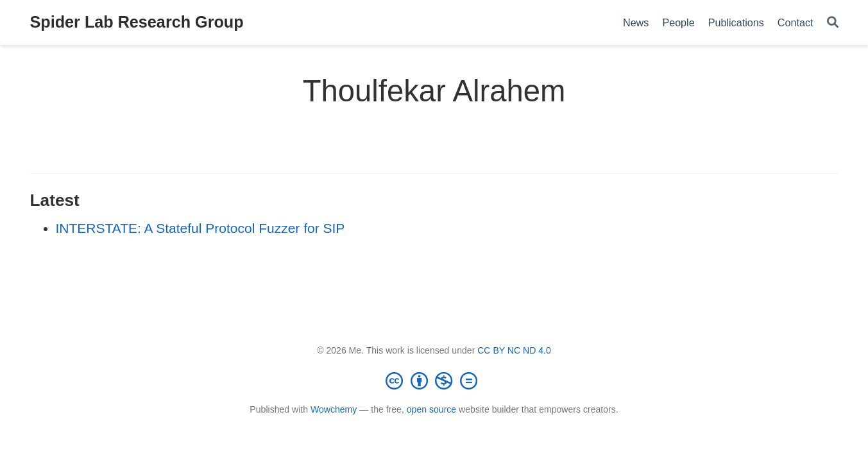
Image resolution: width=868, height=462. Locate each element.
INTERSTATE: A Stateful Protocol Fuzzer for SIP (200, 228)
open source (431, 409)
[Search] (833, 23)
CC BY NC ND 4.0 (514, 350)
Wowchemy (334, 409)
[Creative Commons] (434, 381)
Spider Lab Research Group (137, 22)
